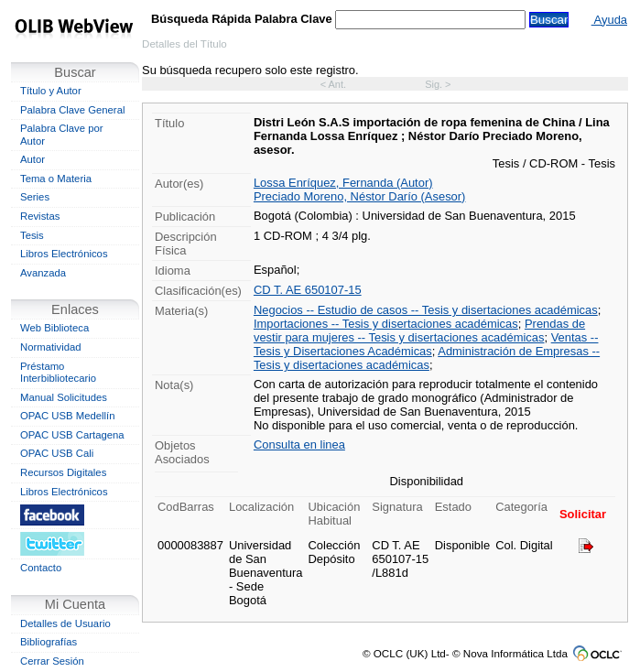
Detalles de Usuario (65, 623)
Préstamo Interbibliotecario (58, 373)
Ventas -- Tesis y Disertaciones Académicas (426, 344)
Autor (33, 159)
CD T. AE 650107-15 (308, 290)
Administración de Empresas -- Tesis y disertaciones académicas (427, 358)
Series (35, 197)
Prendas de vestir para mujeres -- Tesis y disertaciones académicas (419, 331)
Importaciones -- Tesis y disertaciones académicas (386, 324)
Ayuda (609, 20)
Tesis (32, 235)
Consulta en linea (299, 444)
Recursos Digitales (63, 472)
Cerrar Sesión (52, 661)
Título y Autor (51, 91)
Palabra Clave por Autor (62, 135)
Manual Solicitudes (64, 397)
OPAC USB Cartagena (72, 435)
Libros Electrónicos (64, 254)
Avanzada (43, 273)
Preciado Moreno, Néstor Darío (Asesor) (360, 196)
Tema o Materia (56, 179)
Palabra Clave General (72, 110)
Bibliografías (49, 642)
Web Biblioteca (54, 328)
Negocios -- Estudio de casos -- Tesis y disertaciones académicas (426, 310)
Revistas (40, 216)
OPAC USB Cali (57, 453)
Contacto (41, 568)
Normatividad (51, 347)
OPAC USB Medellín (68, 416)
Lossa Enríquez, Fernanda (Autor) (343, 183)
